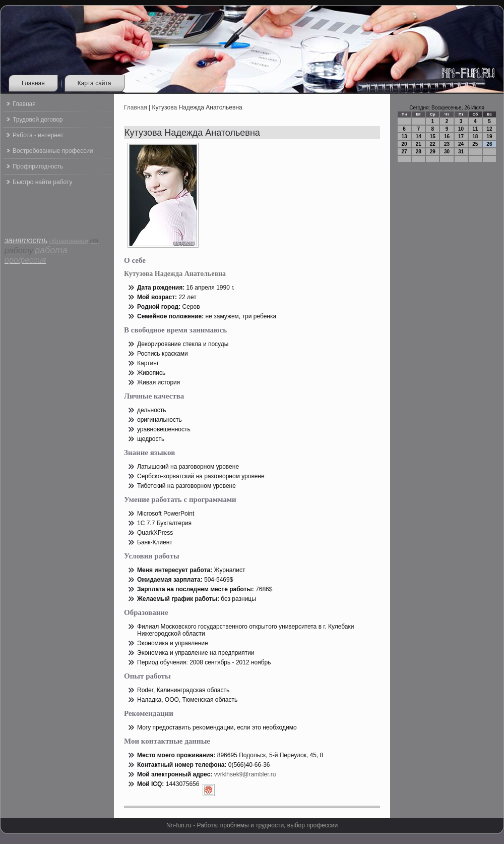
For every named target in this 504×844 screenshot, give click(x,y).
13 (404, 136)
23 (447, 144)
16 (447, 136)
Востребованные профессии (53, 151)
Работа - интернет (38, 135)
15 (433, 136)
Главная (33, 83)
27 (404, 152)
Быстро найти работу (42, 182)
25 (475, 144)
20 (404, 144)
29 (433, 152)
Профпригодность (38, 166)
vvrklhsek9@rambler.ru (245, 774)
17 (461, 136)
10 (461, 129)
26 (489, 144)
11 (475, 129)
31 (461, 152)
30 (447, 152)
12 (489, 129)
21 (419, 144)
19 (489, 136)
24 (461, 144)
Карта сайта (94, 83)
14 (419, 136)
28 (419, 152)
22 (433, 144)
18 (475, 136)
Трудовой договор (38, 120)
